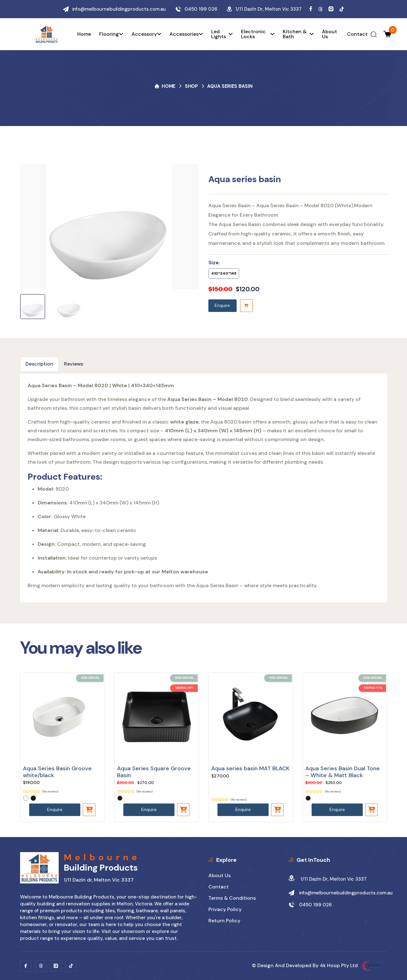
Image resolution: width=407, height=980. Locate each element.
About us (329, 34)
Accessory (146, 34)
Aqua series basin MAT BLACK (250, 768)
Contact (357, 34)
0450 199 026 (201, 9)
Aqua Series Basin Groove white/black (57, 772)
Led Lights (222, 34)
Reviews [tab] (74, 364)
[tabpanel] (204, 488)
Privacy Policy (225, 909)
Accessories (186, 34)
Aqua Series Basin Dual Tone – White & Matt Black (343, 772)
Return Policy (224, 921)
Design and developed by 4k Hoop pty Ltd (322, 965)
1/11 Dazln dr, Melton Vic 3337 (328, 879)
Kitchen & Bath (298, 34)
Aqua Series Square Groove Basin (154, 772)
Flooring (111, 34)
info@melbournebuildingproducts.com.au (119, 9)
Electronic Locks (258, 34)
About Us (220, 875)
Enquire (222, 305)
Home (84, 34)
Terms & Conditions (232, 898)
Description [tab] (39, 364)
